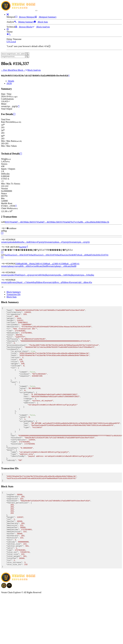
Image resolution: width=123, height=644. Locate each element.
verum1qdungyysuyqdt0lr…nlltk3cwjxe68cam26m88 (25, 266)
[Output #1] (5, 247)
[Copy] (69, 76)
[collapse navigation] (36, 11)
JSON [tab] (9, 83)
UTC (9, 42)
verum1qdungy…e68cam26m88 (62, 266)
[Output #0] (5, 240)
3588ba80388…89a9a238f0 (29, 264)
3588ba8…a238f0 (52, 264)
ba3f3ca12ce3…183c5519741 (18, 255)
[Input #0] (5, 228)
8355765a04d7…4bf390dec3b (18, 222)
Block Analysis (33, 70)
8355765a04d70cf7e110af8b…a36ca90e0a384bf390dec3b (84, 222)
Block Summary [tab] (14, 292)
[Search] (27, 54)
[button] (8, 14)
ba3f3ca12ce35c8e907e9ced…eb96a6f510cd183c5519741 (83, 255)
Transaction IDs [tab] (14, 294)
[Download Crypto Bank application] (9, 635)
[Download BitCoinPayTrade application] (4, 635)
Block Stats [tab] (12, 297)
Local (13, 42)
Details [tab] (11, 81)
